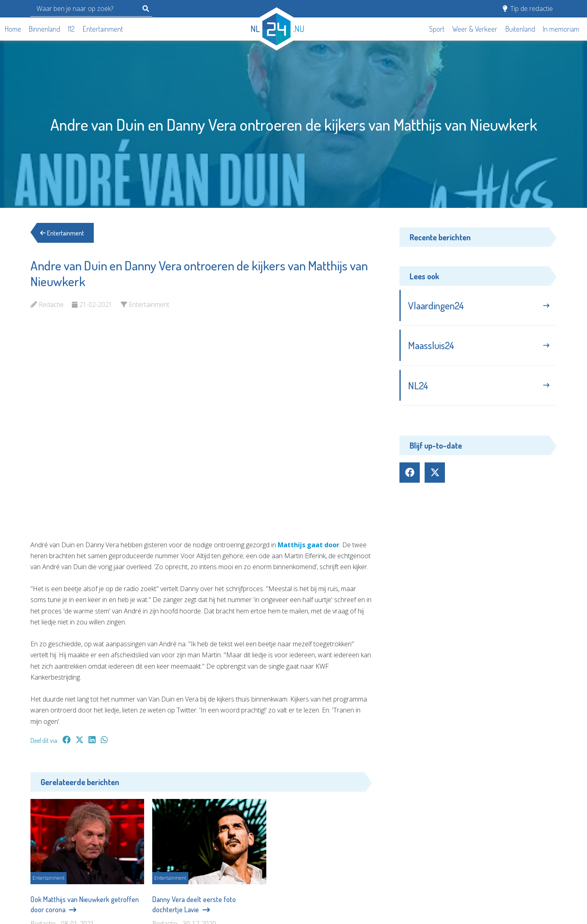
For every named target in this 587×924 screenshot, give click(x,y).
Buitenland (520, 29)
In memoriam (561, 29)
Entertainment (103, 29)
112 (71, 29)
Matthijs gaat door (309, 545)
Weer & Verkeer (475, 29)
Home (13, 29)
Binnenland (44, 29)
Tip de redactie (528, 9)
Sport (437, 29)
